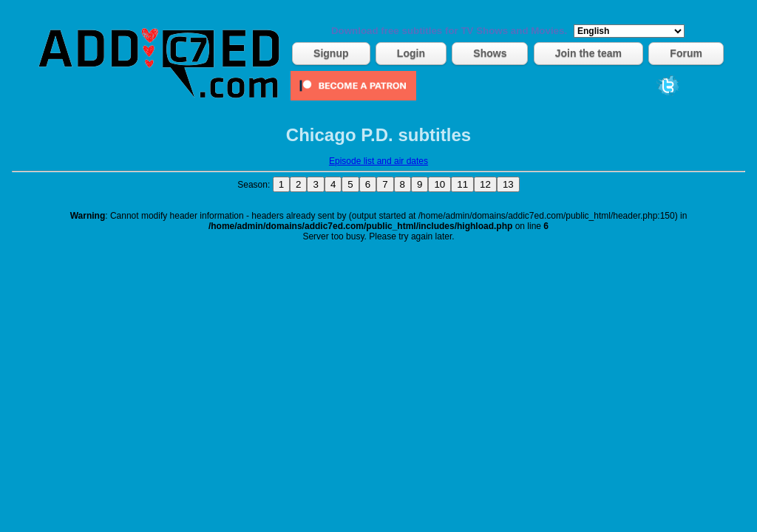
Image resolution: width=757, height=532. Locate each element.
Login (411, 53)
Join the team (588, 53)
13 (508, 184)
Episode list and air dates (378, 161)
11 (462, 184)
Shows (490, 53)
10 (439, 184)
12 (485, 184)
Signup (331, 53)
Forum (686, 53)
